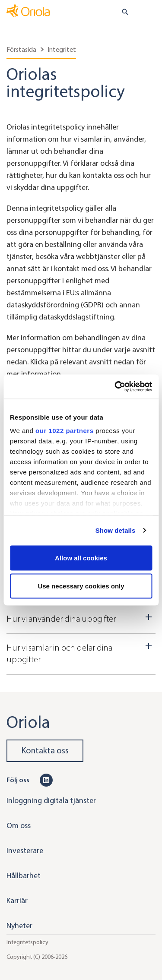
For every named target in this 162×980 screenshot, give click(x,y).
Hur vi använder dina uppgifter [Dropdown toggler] (81, 618)
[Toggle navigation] (149, 13)
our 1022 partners (64, 431)
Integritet (62, 49)
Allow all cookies (81, 558)
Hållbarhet (24, 876)
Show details (116, 530)
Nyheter (19, 926)
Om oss (19, 825)
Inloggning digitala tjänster (51, 800)
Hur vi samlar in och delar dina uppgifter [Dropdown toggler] (81, 653)
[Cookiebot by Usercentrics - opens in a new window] (115, 387)
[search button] (122, 12)
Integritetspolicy (27, 942)
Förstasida (21, 49)
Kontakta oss (45, 751)
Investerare (25, 850)
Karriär (17, 901)
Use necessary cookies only (81, 586)
